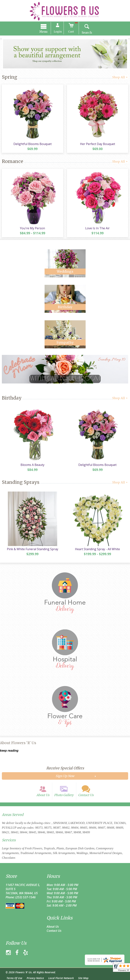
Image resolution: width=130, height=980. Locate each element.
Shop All (120, 77)
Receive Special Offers (65, 768)
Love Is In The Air (97, 228)
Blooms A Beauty (32, 465)
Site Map (83, 978)
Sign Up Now (65, 776)
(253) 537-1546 (25, 897)
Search (87, 33)
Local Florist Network (61, 978)
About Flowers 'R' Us (18, 743)
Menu (43, 32)
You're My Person (32, 228)
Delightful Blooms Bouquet (33, 144)
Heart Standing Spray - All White (97, 549)
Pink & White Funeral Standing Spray (33, 549)
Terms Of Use (14, 978)
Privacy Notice (35, 978)
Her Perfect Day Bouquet (98, 144)
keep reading (9, 751)
